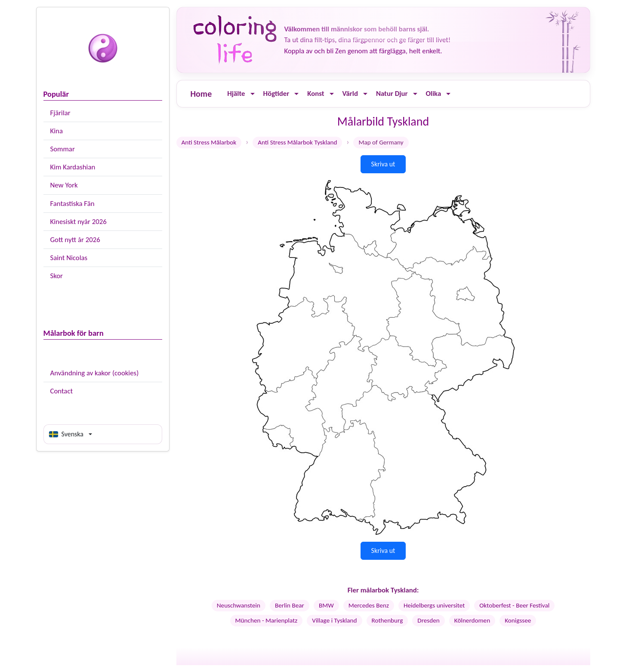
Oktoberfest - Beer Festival (514, 605)
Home (201, 94)
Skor (57, 276)
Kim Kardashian (73, 167)
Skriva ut (383, 164)
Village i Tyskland (334, 620)
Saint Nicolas (69, 258)
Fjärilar (60, 113)
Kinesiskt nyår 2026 (79, 222)
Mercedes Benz (369, 605)
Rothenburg (387, 620)
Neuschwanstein (239, 605)
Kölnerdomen (472, 620)
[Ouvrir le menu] (253, 94)
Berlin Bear (290, 605)
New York (64, 185)
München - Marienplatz (267, 620)
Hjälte (236, 94)
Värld (350, 94)
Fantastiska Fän (72, 204)
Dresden (428, 620)
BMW (326, 605)
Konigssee (518, 620)
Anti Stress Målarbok (209, 142)
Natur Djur (392, 94)
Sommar (63, 149)
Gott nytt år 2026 (75, 240)
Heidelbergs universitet (434, 605)
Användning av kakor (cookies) (95, 373)
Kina (57, 131)
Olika (434, 94)
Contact (62, 391)
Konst (316, 94)
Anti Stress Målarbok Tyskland (297, 142)
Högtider (276, 94)
